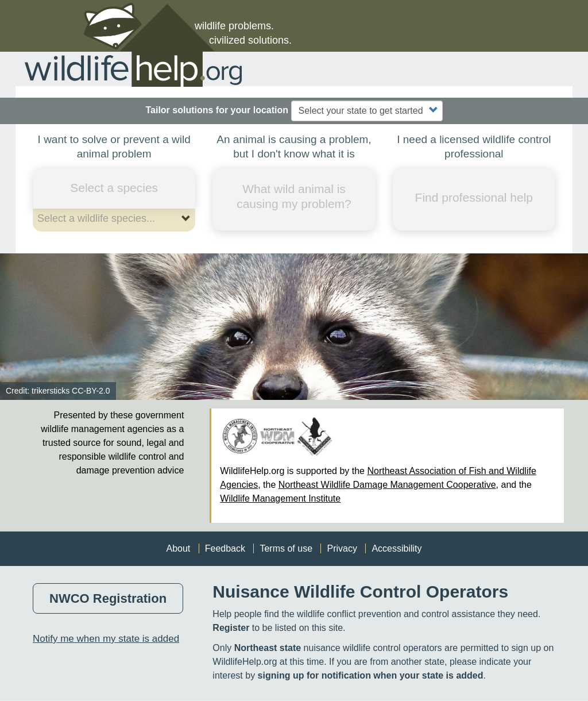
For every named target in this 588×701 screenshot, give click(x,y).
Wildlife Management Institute (280, 498)
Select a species (114, 188)
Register (231, 628)
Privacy (342, 548)
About (178, 548)
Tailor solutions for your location (217, 110)
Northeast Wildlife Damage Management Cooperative (387, 485)
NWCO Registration (108, 598)
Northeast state (268, 648)
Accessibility (396, 548)
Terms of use (286, 548)
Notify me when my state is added (106, 639)
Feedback (225, 548)
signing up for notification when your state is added (371, 675)
